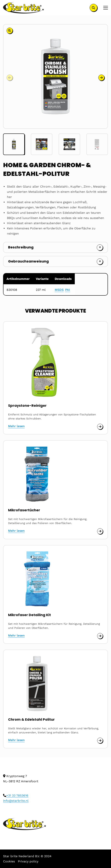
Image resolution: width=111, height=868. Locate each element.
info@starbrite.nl (16, 801)
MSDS (59, 290)
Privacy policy (28, 861)
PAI (68, 290)
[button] (101, 78)
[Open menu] (104, 8)
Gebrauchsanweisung (28, 261)
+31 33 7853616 (17, 795)
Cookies (9, 861)
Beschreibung (21, 247)
